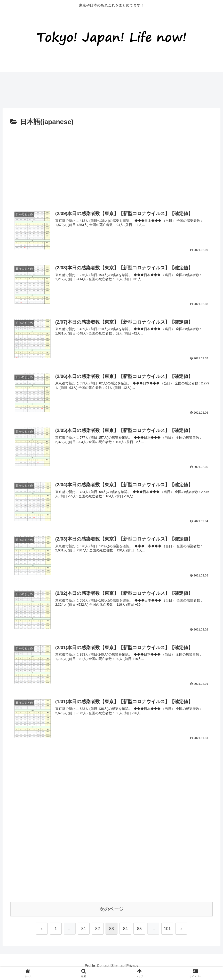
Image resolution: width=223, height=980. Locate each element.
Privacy (138, 966)
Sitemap (120, 966)
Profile (85, 966)
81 (84, 929)
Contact (101, 966)
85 (139, 929)
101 (167, 929)
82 (98, 929)
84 (125, 929)
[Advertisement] (94, 88)
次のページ (112, 909)
